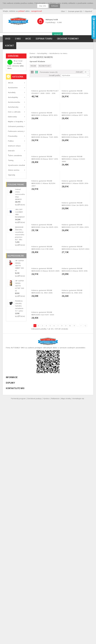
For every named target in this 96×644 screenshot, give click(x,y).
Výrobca (46, 642)
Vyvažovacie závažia (16, 165)
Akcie (28, 39)
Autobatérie (13, 88)
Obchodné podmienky (68, 39)
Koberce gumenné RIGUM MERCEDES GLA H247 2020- (73, 552)
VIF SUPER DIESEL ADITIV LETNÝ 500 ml (19, 286)
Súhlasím (55, 6)
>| (85, 569)
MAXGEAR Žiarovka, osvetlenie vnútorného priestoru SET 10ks (20, 233)
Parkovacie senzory (16, 131)
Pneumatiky (13, 136)
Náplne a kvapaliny (16, 122)
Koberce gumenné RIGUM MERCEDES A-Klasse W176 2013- (45, 163)
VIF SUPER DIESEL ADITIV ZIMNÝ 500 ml (19, 266)
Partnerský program (18, 642)
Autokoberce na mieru (58, 53)
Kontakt (9, 46)
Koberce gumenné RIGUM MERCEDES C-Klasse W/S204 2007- (43, 310)
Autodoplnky (13, 97)
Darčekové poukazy (34, 642)
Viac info (43, 6)
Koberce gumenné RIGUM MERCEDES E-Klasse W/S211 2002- (45, 455)
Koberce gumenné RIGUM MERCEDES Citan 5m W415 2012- (75, 358)
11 (74, 569)
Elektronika (12, 117)
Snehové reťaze (14, 146)
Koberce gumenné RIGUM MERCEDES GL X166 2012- (42, 552)
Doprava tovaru (44, 39)
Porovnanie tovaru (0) (49, 72)
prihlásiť (21, 11)
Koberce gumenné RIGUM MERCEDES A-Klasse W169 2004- (75, 115)
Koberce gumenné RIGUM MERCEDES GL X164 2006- (72, 504)
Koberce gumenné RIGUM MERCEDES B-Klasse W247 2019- (45, 260)
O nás (18, 39)
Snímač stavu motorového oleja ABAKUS (20, 194)
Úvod (8, 39)
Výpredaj (11, 175)
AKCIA (10, 83)
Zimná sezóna (14, 170)
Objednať (88, 11)
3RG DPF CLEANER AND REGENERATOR (20, 213)
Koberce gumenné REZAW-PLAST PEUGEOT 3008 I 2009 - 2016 (45, 115)
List (32, 73)
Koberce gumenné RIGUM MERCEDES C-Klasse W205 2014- (75, 309)
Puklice (11, 141)
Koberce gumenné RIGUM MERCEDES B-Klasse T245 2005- (45, 212)
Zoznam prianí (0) (75, 11)
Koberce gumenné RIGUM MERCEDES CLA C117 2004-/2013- (45, 406)
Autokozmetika (14, 102)
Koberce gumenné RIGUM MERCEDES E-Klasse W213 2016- (45, 504)
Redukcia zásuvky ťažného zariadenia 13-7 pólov (19, 306)
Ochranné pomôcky (16, 126)
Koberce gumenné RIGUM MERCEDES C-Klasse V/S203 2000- (73, 262)
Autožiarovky (13, 107)
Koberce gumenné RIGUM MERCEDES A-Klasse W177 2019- (75, 163)
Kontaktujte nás (78, 642)
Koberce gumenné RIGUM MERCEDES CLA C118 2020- (73, 406)
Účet (63, 11)
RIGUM (33, 66)
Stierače (11, 151)
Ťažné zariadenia (15, 156)
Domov (32, 53)
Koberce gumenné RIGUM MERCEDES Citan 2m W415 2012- (45, 358)
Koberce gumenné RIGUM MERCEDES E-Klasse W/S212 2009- (76, 455)
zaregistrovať (36, 11)
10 (70, 569)
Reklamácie (55, 642)
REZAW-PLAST (45, 66)
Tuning (11, 160)
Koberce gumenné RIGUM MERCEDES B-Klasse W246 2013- (75, 212)
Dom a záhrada (14, 112)
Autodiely (12, 93)
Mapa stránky (66, 642)
